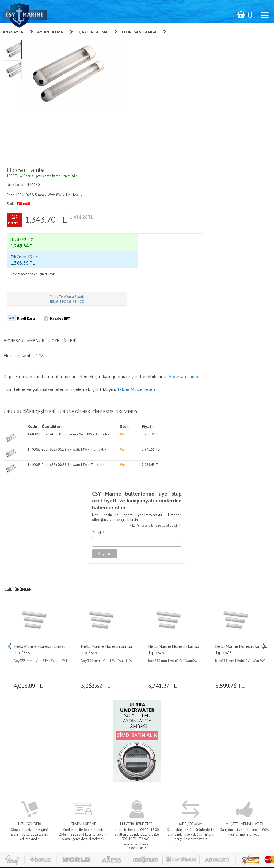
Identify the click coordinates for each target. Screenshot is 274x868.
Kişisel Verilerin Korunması (143, 728)
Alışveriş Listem (180, 743)
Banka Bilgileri (134, 758)
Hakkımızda (132, 720)
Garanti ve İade (135, 713)
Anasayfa (13, 32)
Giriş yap (175, 720)
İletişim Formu (180, 758)
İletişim (129, 765)
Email (91, 366)
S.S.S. (128, 773)
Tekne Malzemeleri (135, 232)
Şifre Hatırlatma (180, 735)
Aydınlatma (50, 32)
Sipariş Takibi (133, 735)
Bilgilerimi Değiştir (182, 750)
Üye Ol (174, 713)
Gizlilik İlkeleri (134, 743)
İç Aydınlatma (92, 32)
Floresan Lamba (139, 32)
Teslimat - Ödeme (137, 750)
